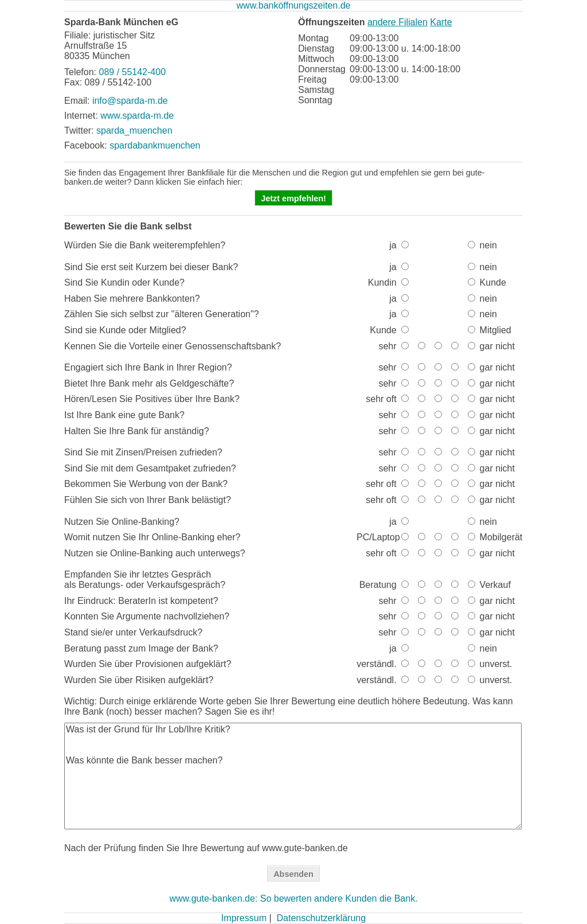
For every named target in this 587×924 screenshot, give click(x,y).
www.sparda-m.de (137, 116)
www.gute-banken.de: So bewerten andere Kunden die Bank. (293, 898)
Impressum (244, 918)
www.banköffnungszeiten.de (294, 5)
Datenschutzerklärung (321, 918)
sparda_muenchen (134, 130)
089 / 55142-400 (132, 72)
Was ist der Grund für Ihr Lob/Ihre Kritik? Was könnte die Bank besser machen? (293, 776)
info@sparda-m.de (130, 101)
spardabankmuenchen (155, 145)
